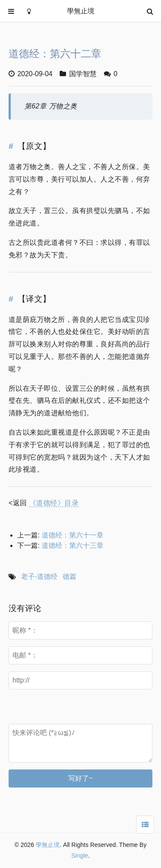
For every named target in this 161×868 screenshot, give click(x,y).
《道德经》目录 (54, 503)
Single (80, 856)
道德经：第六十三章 (73, 545)
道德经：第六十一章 (73, 535)
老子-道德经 (39, 576)
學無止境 (48, 845)
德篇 (70, 576)
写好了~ (80, 778)
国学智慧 (83, 74)
